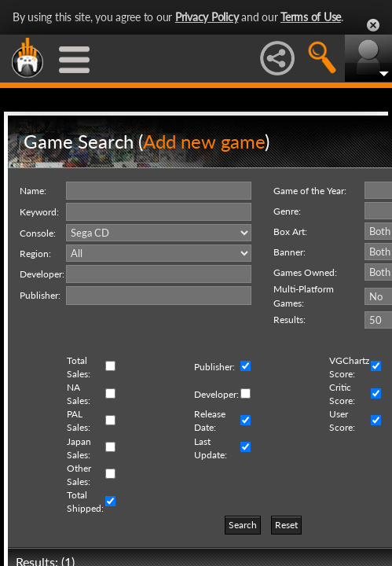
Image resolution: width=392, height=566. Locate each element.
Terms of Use (311, 17)
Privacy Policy (207, 17)
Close (373, 25)
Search (243, 525)
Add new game (204, 141)
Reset (286, 525)
